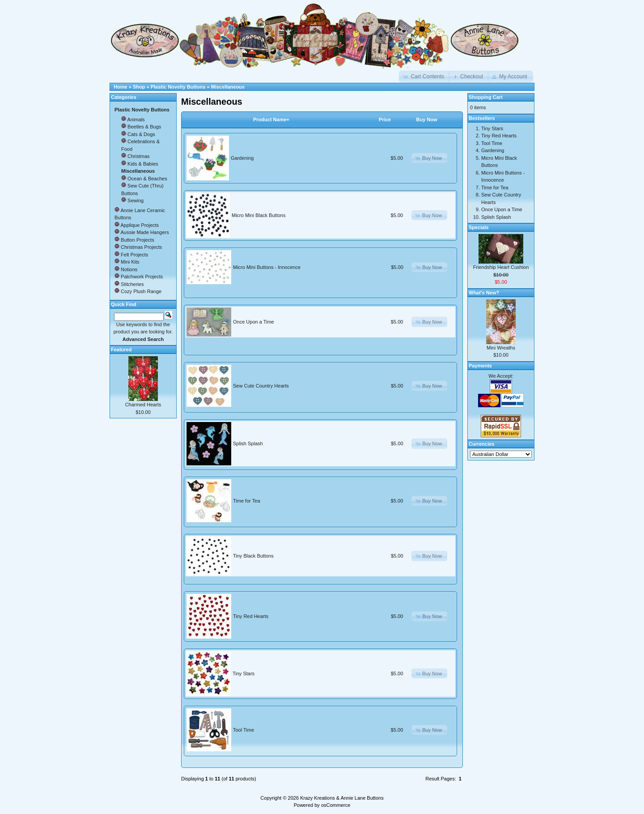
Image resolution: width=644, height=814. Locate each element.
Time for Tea (247, 501)
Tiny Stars (244, 673)
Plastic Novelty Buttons (178, 87)
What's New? (484, 293)
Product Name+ (271, 119)
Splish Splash (248, 443)
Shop (139, 87)
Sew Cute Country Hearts (261, 386)
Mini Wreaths (501, 348)
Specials (479, 227)
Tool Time (244, 730)
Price (385, 119)
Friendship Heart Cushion (501, 267)
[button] (424, 77)
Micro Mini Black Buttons (258, 215)
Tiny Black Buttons (253, 556)
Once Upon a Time (254, 322)
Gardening (242, 158)
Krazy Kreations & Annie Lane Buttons (342, 798)
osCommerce (336, 805)
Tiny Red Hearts (251, 616)
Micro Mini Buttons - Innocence (267, 267)
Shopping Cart (486, 97)
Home (121, 87)
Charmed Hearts (143, 405)
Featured (121, 349)
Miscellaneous (228, 87)
